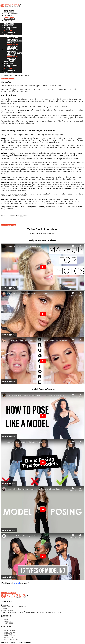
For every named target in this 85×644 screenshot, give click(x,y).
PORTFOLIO (8, 15)
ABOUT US (8, 621)
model (17, 583)
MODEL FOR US (9, 17)
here (22, 216)
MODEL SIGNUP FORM (8, 225)
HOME (6, 620)
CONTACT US (8, 21)
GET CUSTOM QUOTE (11, 14)
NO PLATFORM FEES (11, 639)
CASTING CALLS (9, 19)
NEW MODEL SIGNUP (8, 79)
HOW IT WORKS (9, 10)
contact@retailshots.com (15, 612)
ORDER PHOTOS (9, 12)
